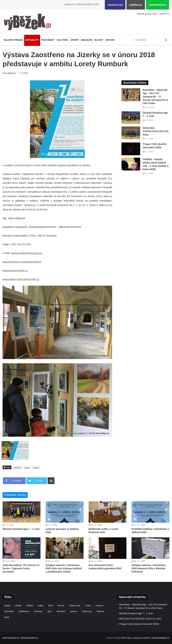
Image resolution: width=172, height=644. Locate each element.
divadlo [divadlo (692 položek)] (18, 606)
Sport (75, 40)
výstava (36, 467)
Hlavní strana (13, 40)
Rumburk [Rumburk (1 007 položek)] (38, 611)
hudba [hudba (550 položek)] (40, 606)
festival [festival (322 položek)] (30, 606)
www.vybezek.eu (11, 638)
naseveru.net (115, 5)
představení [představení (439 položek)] (24, 611)
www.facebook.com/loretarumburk (22, 262)
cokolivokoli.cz (157, 5)
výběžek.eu (136, 5)
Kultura (63, 40)
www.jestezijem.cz (161, 638)
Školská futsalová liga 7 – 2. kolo (21, 529)
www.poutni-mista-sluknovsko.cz (21, 279)
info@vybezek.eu (29, 638)
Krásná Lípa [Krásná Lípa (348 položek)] (75, 606)
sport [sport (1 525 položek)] (49, 611)
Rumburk (17, 467)
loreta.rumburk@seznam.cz (27, 253)
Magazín (87, 40)
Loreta (27, 467)
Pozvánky (48, 40)
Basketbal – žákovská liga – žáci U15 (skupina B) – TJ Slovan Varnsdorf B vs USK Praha (155, 97)
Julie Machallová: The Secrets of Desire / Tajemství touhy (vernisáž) (21, 568)
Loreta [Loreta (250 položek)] (88, 606)
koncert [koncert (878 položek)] (61, 606)
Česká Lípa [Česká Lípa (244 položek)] (87, 611)
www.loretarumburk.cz (15, 270)
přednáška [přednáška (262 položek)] (9, 611)
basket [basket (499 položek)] (7, 606)
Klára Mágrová (10, 73)
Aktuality (32, 40)
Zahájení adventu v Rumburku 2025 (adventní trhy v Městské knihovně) (149, 568)
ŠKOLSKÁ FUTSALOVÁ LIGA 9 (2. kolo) (156, 131)
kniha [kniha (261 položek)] (50, 606)
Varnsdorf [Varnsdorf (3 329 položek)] (61, 611)
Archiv (110, 40)
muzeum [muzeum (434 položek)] (99, 606)
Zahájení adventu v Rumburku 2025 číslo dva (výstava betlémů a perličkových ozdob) (64, 568)
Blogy (99, 40)
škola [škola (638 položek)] (7, 617)
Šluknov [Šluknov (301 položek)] (100, 611)
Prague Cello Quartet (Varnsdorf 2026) (139, 624)
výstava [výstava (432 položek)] (73, 611)
